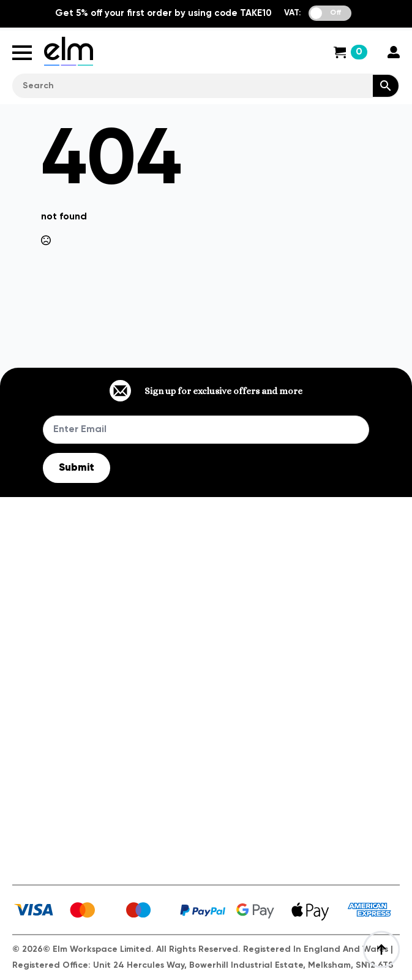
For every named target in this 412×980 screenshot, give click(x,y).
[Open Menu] (22, 53)
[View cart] (350, 52)
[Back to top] (381, 949)
